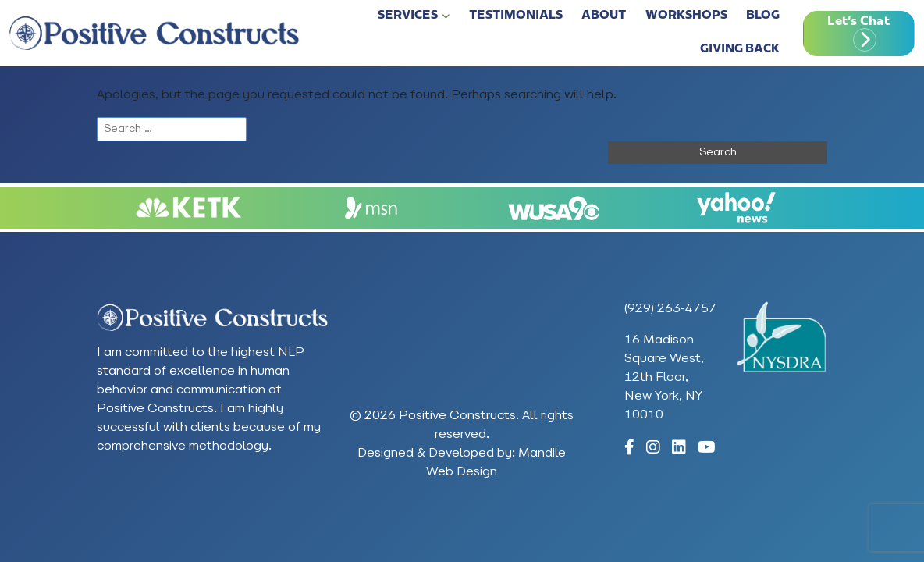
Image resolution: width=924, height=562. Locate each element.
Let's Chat (858, 22)
